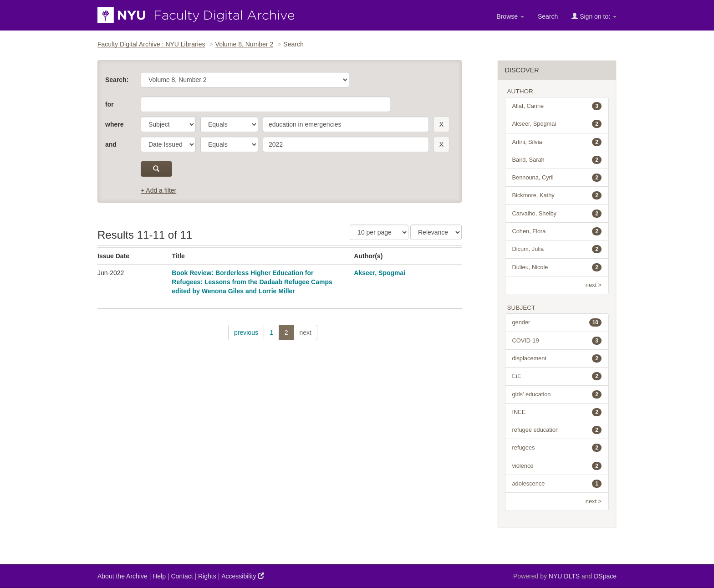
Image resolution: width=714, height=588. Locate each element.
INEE (557, 412)
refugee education (557, 430)
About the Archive (122, 576)
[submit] (156, 169)
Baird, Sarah (557, 160)
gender (557, 322)
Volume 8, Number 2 (245, 44)
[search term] (346, 124)
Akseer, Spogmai (380, 273)
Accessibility (243, 576)
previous (246, 332)
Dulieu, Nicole (557, 267)
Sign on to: (594, 16)
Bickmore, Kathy (557, 195)
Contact (182, 576)
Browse (510, 16)
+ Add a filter (158, 190)
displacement (557, 358)
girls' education (557, 394)
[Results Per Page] (379, 232)
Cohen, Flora (557, 231)
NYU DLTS (564, 576)
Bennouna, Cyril (557, 178)
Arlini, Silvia (557, 142)
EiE (557, 376)
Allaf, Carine (557, 106)
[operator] (229, 124)
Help (159, 576)
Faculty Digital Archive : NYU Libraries (151, 44)
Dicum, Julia (557, 249)
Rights (207, 576)
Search (548, 16)
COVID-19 (557, 341)
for (110, 104)
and (111, 144)
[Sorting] (436, 232)
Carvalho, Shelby (557, 214)
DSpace (605, 576)
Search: (117, 80)
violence (557, 466)
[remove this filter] (441, 124)
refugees (557, 448)
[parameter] (168, 124)
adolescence (557, 484)
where (114, 124)
